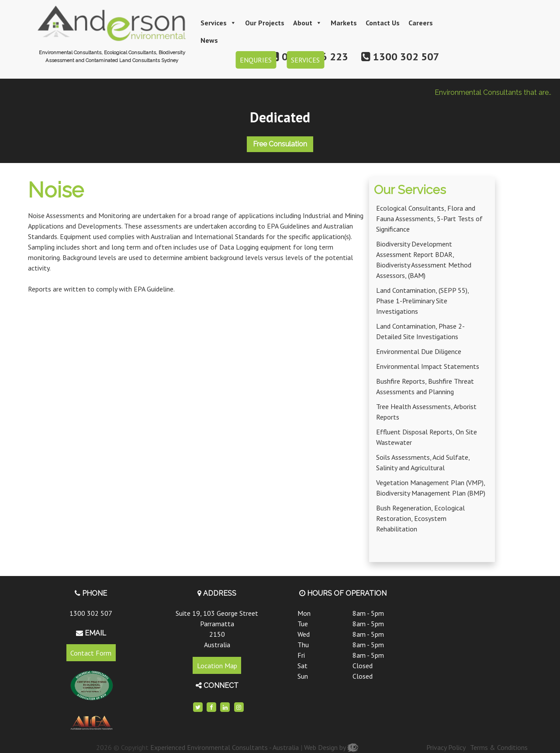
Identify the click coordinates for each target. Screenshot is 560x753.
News (209, 40)
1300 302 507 (91, 613)
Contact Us (383, 23)
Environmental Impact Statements (428, 366)
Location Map (217, 666)
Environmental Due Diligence (419, 351)
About (308, 23)
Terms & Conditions (499, 747)
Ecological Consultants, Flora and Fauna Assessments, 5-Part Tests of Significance (429, 219)
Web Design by (331, 747)
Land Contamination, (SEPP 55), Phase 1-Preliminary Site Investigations (422, 301)
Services (218, 23)
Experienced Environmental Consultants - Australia (225, 747)
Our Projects (265, 23)
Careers (421, 23)
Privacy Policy (446, 747)
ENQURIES (256, 60)
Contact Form (91, 652)
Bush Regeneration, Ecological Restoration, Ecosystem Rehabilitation (420, 518)
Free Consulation (280, 144)
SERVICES (305, 60)
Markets (344, 23)
